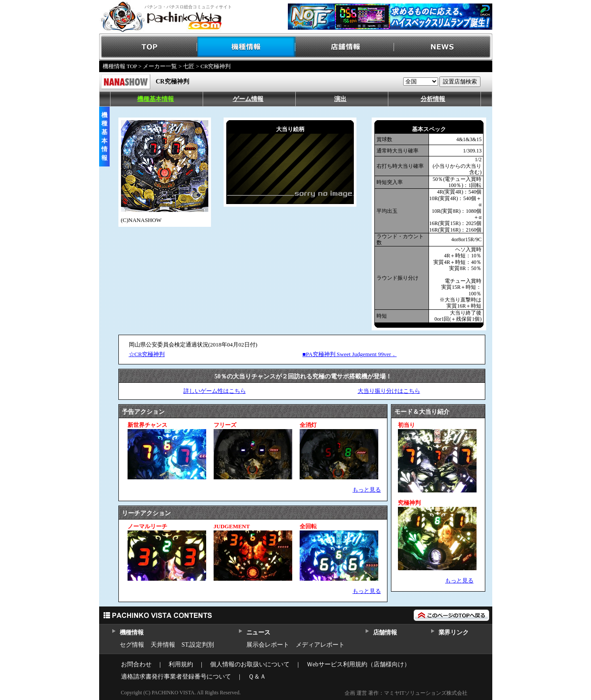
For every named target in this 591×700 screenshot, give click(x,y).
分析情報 (433, 99)
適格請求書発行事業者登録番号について (176, 677)
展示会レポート (268, 645)
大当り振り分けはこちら (389, 391)
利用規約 (181, 664)
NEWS (443, 47)
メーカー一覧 (160, 66)
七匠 (189, 66)
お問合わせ (136, 664)
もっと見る (367, 490)
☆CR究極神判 (147, 354)
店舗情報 (345, 47)
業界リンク (454, 632)
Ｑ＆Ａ (257, 677)
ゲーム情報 (248, 99)
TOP (148, 47)
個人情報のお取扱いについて (250, 664)
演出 (340, 99)
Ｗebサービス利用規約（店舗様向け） (358, 664)
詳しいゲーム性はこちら (215, 391)
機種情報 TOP (120, 66)
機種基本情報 (156, 99)
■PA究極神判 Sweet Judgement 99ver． (349, 354)
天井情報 (163, 645)
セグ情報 (132, 645)
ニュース (258, 632)
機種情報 (247, 47)
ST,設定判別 (198, 645)
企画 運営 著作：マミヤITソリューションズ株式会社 (406, 693)
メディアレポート (320, 645)
